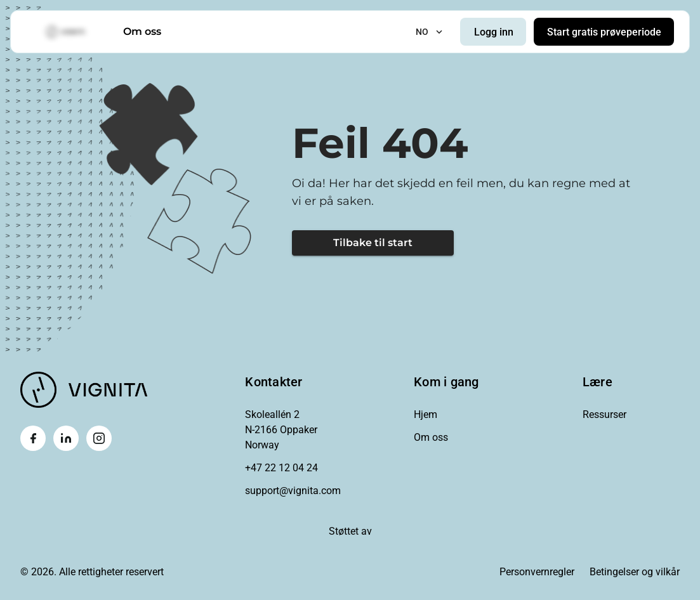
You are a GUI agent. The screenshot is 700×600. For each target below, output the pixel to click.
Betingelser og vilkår (635, 572)
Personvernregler (537, 572)
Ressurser (604, 414)
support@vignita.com (293, 491)
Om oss (142, 31)
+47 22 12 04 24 (281, 468)
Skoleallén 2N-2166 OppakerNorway (281, 430)
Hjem (426, 414)
